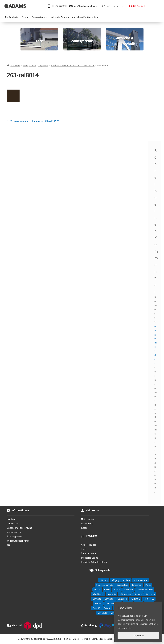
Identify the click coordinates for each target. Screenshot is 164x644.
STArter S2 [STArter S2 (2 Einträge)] (97, 599)
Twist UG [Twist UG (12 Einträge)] (96, 608)
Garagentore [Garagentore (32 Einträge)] (122, 585)
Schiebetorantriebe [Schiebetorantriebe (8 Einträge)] (145, 590)
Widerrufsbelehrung (18, 541)
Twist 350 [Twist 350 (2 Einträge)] (98, 604)
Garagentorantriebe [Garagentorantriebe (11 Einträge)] (105, 585)
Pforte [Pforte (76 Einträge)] (148, 585)
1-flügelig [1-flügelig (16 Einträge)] (104, 580)
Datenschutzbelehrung (19, 528)
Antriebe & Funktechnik (85, 17)
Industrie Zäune (60, 17)
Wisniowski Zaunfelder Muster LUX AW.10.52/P (73, 65)
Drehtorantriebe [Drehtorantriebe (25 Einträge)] (140, 580)
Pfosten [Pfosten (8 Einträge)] (97, 590)
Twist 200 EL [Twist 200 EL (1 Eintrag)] (149, 599)
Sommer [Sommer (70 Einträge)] (138, 594)
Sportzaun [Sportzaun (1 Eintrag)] (150, 594)
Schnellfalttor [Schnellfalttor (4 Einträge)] (98, 594)
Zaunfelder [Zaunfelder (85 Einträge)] (103, 613)
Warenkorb (87, 523)
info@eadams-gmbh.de (83, 6)
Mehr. (129, 628)
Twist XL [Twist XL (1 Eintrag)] (107, 608)
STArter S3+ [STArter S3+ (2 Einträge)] (110, 599)
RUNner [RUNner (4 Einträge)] (117, 590)
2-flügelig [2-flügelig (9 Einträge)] (115, 580)
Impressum (13, 523)
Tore (25, 17)
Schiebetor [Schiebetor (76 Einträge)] (128, 590)
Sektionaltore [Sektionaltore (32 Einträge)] (125, 594)
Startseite (15, 65)
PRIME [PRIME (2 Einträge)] (107, 590)
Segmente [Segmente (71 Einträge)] (112, 594)
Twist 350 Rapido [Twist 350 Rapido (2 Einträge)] (113, 604)
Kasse (84, 528)
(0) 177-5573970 (57, 6)
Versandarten (14, 532)
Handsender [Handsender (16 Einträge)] (137, 585)
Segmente (43, 65)
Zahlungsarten (15, 536)
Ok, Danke (138, 635)
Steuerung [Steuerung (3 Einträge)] (122, 599)
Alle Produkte (12, 17)
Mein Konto (87, 519)
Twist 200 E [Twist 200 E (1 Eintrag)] (135, 599)
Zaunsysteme (40, 17)
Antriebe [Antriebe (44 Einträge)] (126, 580)
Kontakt (11, 519)
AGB (9, 545)
